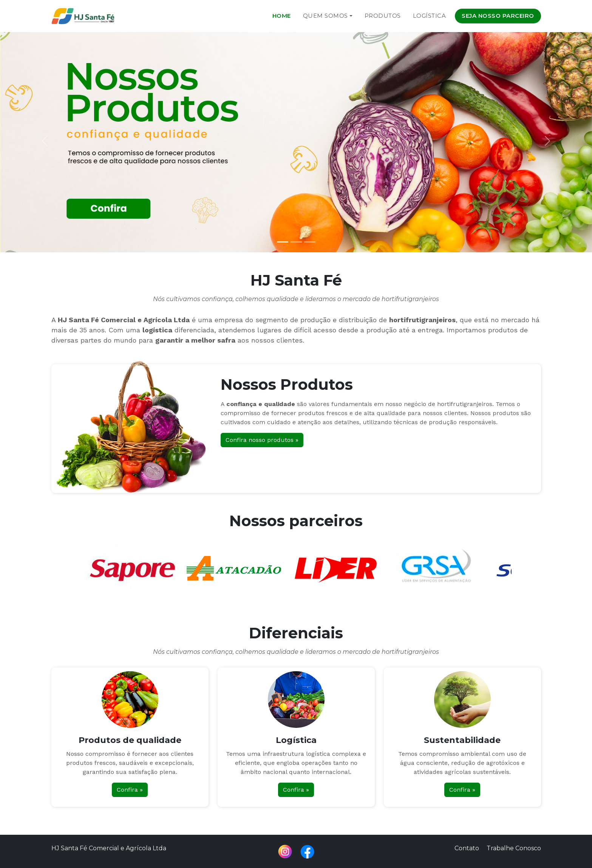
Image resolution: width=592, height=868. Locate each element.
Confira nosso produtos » (262, 440)
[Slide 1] (283, 242)
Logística (430, 16)
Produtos (383, 16)
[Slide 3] (310, 242)
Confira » (130, 790)
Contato (467, 848)
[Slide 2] (296, 242)
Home (282, 16)
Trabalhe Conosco (514, 848)
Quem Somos (325, 16)
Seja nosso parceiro (498, 16)
